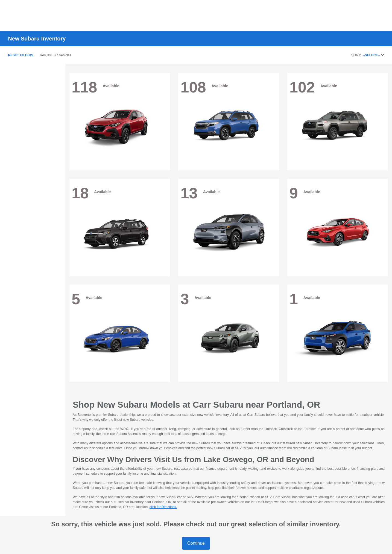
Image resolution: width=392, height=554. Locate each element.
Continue (196, 543)
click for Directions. (163, 507)
